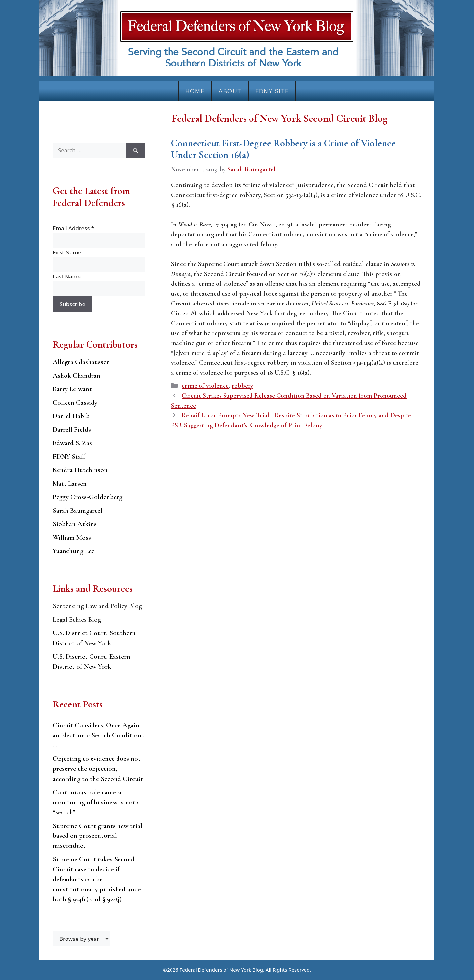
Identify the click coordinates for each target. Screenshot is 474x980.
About (230, 91)
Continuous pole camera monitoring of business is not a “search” (96, 802)
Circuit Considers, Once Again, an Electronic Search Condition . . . (98, 735)
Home (195, 91)
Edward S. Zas (72, 443)
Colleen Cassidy (75, 402)
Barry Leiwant (72, 389)
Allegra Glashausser (81, 362)
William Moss (72, 537)
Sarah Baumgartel (78, 510)
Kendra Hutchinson (80, 470)
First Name (67, 252)
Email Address (73, 228)
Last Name (67, 276)
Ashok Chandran (77, 375)
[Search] (135, 150)
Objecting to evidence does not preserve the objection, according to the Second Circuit (98, 769)
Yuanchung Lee (74, 551)
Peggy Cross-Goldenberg (88, 497)
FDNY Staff (69, 456)
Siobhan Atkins (75, 524)
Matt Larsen (70, 483)
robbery (243, 386)
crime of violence (205, 386)
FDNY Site (272, 91)
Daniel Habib (71, 416)
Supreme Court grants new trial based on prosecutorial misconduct (97, 836)
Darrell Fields (72, 429)
